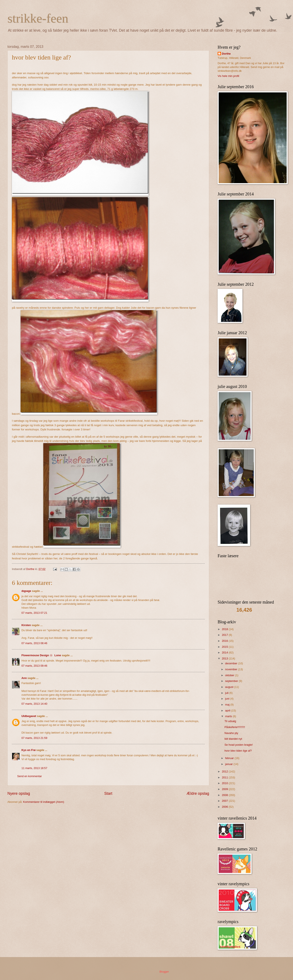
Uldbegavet (29, 716)
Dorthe (226, 54)
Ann (24, 678)
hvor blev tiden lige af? (238, 751)
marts (229, 716)
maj (228, 705)
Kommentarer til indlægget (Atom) (44, 802)
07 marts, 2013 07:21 (34, 613)
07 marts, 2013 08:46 (34, 643)
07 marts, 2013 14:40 (34, 704)
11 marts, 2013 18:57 (34, 768)
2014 (225, 653)
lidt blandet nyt (233, 739)
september (232, 681)
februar (230, 758)
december (232, 663)
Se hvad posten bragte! (239, 745)
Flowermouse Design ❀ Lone (41, 655)
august (230, 687)
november (232, 669)
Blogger (164, 972)
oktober (230, 675)
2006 (225, 807)
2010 (225, 783)
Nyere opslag (19, 793)
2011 (225, 777)
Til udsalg (230, 721)
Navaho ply (231, 733)
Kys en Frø (29, 750)
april (228, 711)
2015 (225, 647)
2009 (225, 789)
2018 (225, 629)
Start (108, 793)
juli (227, 693)
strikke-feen (38, 18)
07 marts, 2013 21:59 (34, 738)
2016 (225, 641)
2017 (225, 635)
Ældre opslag (198, 793)
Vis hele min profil (228, 76)
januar (229, 764)
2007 (225, 801)
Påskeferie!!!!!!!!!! (235, 727)
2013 (225, 658)
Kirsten (26, 625)
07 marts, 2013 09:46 (34, 666)
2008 (225, 795)
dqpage (26, 591)
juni (228, 699)
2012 (225, 771)
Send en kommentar (30, 776)
